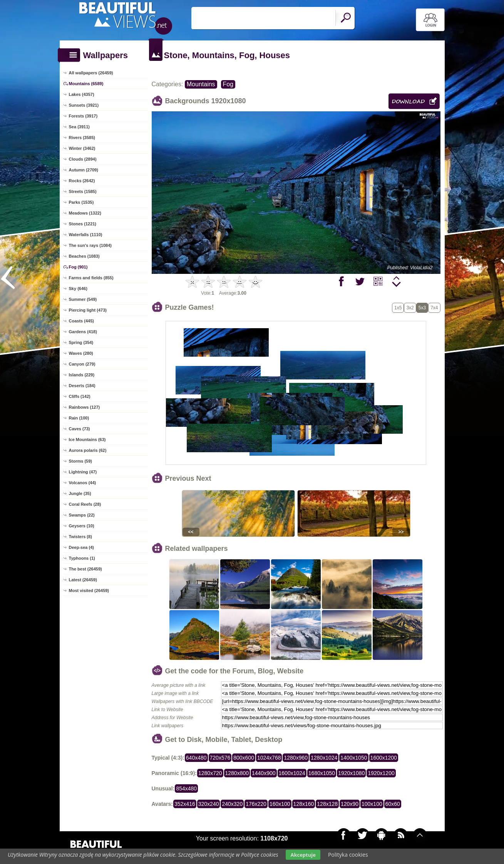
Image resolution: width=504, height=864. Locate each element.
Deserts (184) (82, 386)
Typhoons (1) (82, 558)
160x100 (280, 804)
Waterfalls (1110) (86, 235)
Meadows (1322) (85, 213)
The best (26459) (85, 569)
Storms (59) (81, 461)
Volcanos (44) (83, 483)
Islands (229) (82, 375)
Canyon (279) (82, 364)
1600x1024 (292, 773)
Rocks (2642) (82, 181)
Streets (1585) (83, 191)
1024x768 (269, 758)
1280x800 (237, 773)
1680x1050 (322, 773)
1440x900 (264, 773)
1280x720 (210, 773)
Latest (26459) (83, 580)
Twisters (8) (80, 537)
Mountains (201, 84)
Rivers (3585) (82, 138)
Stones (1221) (83, 224)
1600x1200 (384, 758)
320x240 (209, 804)
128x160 (304, 804)
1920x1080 (351, 773)
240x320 (232, 804)
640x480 (196, 758)
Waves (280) (81, 353)
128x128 (327, 804)
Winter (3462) (82, 148)
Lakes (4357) (82, 94)
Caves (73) (80, 429)
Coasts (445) (81, 321)
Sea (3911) (79, 127)
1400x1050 (354, 758)
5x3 (422, 308)
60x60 (393, 804)
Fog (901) (78, 267)
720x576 (220, 758)
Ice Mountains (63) (87, 440)
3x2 (410, 308)
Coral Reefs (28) (85, 504)
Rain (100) (79, 418)
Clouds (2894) (83, 159)
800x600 (244, 758)
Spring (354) (81, 342)
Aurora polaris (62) (88, 450)
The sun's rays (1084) (90, 245)
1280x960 (296, 758)
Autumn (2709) (84, 170)
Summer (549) (83, 299)
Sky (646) (78, 289)
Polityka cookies (348, 855)
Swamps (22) (82, 515)
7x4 (434, 308)
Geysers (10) (82, 526)
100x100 (372, 804)
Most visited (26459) (89, 591)
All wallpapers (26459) (91, 73)
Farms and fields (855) (91, 278)
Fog (228, 84)
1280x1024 (324, 758)
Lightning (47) (83, 472)
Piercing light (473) (88, 310)
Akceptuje (303, 855)
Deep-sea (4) (81, 547)
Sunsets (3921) (84, 105)
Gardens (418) (83, 332)
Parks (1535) (81, 202)
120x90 (350, 804)
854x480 (186, 789)
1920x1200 (381, 773)
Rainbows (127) (85, 407)
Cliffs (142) (80, 396)
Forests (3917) (83, 116)
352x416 (185, 804)
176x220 (256, 804)
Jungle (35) (80, 493)
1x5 (398, 308)
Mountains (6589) (86, 84)
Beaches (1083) (84, 256)
